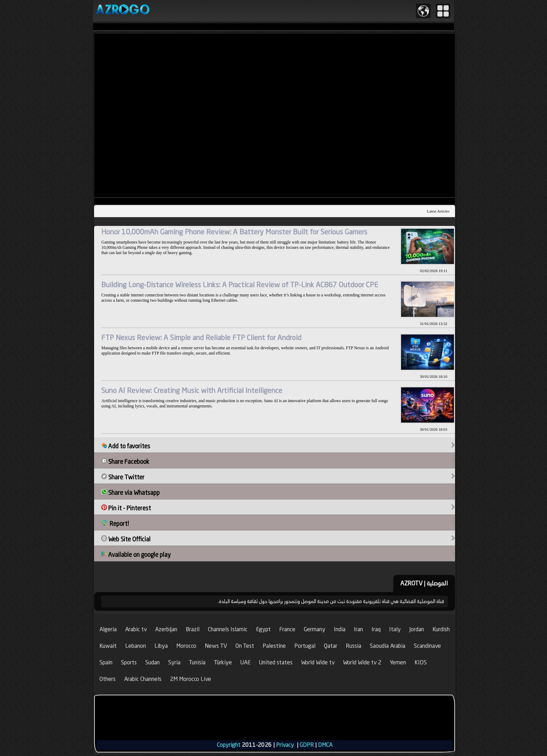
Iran (358, 629)
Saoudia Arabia (388, 646)
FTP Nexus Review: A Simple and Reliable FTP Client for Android (201, 337)
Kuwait (108, 646)
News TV (216, 646)
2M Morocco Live (190, 679)
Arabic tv (136, 629)
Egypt (263, 629)
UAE (245, 662)
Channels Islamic (228, 629)
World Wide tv (318, 662)
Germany (315, 629)
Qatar (331, 646)
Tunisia (197, 662)
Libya (161, 646)
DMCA (325, 745)
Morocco (186, 646)
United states (276, 662)
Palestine (274, 646)
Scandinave (427, 646)
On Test (245, 646)
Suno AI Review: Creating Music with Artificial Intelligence (192, 390)
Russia (354, 646)
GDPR (307, 745)
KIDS (421, 662)
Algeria (108, 629)
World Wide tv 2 (362, 662)
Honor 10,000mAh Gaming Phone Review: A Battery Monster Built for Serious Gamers (234, 232)
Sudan (152, 662)
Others (107, 679)
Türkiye (223, 662)
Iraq (376, 629)
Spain (106, 662)
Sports (129, 662)
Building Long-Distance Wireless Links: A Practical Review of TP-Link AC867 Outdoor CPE (240, 285)
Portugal (305, 646)
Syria (174, 662)
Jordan (417, 629)
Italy (395, 629)
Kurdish (441, 629)
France (287, 629)
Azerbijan (166, 629)
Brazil (193, 629)
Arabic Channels (143, 679)
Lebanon (136, 646)
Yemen (398, 662)
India (340, 629)
